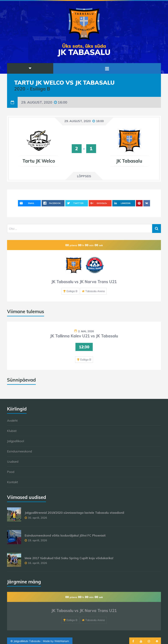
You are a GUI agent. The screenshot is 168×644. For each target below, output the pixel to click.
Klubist (12, 431)
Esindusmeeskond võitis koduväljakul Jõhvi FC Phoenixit (65, 535)
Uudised (13, 462)
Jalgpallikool (16, 441)
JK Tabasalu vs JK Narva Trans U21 (84, 282)
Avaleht (12, 421)
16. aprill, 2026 (37, 563)
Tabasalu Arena (95, 291)
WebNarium (62, 641)
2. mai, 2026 (86, 331)
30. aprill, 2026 (37, 518)
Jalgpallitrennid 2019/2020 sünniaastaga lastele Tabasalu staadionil (74, 513)
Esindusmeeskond (19, 451)
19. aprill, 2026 (37, 540)
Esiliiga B (72, 291)
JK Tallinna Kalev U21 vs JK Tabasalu (84, 336)
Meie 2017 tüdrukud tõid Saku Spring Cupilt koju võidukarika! (69, 558)
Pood (11, 472)
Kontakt (13, 482)
